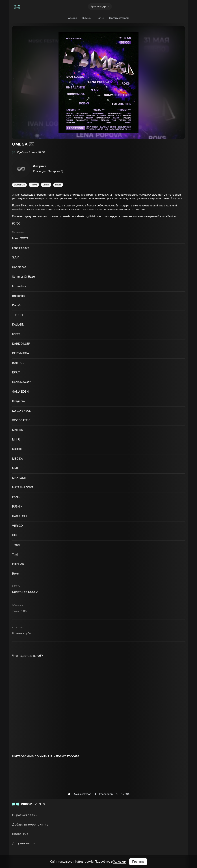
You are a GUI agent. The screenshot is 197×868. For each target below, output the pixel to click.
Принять (138, 862)
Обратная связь (24, 815)
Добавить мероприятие (30, 825)
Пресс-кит (20, 834)
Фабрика (40, 166)
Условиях (120, 862)
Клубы (87, 18)
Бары (100, 18)
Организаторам (119, 18)
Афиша (72, 18)
